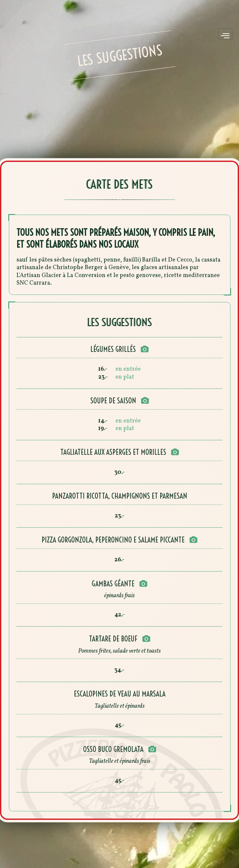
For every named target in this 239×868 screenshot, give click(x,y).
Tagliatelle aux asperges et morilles (113, 452)
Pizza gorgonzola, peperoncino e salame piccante (113, 540)
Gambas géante (113, 584)
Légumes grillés (113, 349)
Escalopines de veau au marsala (120, 694)
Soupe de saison (113, 401)
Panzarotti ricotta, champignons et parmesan (120, 496)
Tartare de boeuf (113, 639)
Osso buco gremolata (113, 749)
